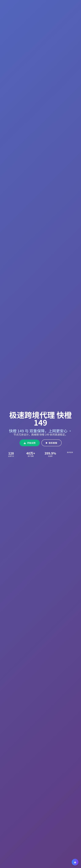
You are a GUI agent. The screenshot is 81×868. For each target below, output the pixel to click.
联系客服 (52, 443)
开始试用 (30, 443)
